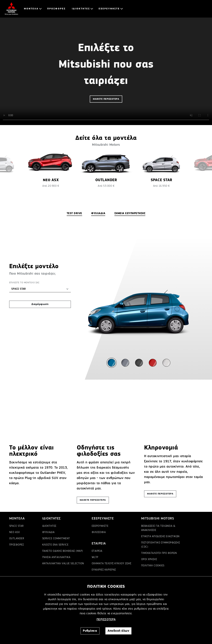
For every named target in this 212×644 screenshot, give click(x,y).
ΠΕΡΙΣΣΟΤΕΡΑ (106, 620)
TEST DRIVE (74, 213)
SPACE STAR (16, 526)
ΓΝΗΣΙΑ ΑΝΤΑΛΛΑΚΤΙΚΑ (56, 557)
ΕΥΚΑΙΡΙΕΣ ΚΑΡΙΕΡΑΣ (104, 570)
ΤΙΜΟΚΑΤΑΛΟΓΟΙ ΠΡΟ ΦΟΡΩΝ (159, 553)
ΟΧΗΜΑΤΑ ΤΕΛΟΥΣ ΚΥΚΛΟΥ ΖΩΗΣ (112, 564)
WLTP (95, 557)
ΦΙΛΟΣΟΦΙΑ (99, 532)
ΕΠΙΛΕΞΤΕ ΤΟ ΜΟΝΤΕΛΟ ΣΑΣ (24, 283)
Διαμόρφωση (40, 304)
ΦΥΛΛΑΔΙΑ (98, 213)
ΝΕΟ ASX (14, 532)
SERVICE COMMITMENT (56, 539)
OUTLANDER (17, 539)
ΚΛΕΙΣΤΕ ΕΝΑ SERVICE (55, 545)
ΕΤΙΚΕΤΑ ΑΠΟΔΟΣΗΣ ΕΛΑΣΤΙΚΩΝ (160, 536)
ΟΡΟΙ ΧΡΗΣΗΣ (149, 559)
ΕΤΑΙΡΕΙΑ (97, 551)
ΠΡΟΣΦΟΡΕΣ (56, 9)
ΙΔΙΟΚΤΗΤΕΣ (81, 9)
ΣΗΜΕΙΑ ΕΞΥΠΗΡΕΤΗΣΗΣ (130, 213)
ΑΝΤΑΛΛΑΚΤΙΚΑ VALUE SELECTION (63, 564)
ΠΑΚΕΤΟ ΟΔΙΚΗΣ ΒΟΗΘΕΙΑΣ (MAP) (63, 551)
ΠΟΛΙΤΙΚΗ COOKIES (153, 566)
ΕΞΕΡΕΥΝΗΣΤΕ (109, 9)
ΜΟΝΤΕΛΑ (31, 9)
